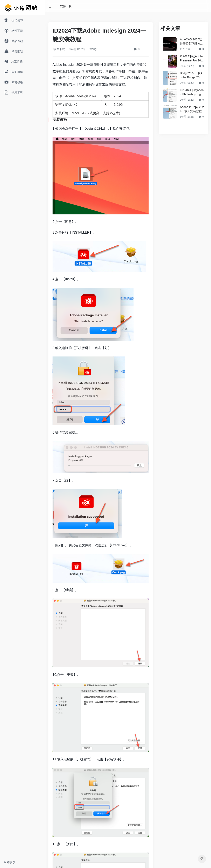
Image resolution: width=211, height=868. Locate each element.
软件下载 (66, 6)
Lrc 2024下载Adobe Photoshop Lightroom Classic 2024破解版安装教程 (192, 92)
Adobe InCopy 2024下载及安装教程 (192, 109)
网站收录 (9, 862)
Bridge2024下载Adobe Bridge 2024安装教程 (191, 75)
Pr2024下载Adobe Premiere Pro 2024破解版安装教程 (192, 59)
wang (93, 49)
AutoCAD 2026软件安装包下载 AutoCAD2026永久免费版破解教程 (191, 42)
